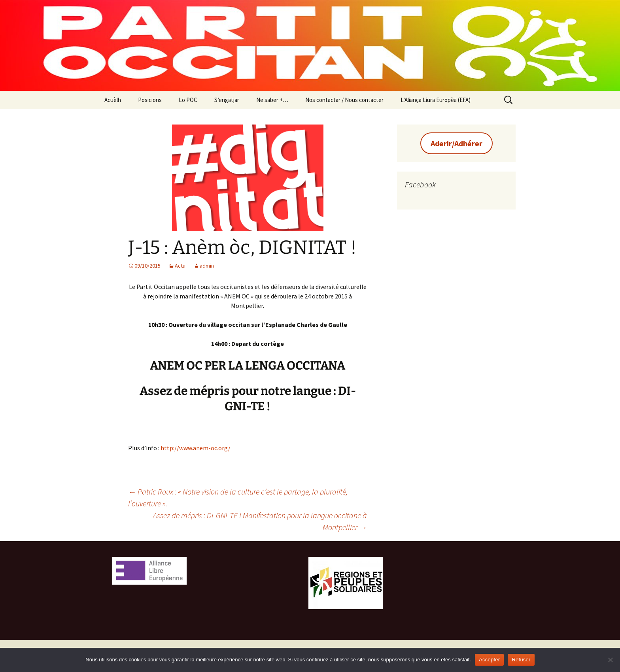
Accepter (489, 660)
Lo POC (188, 100)
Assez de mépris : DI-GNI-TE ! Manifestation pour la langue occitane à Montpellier (260, 521)
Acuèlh (113, 100)
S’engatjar (227, 100)
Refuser (521, 660)
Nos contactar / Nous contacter (344, 100)
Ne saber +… (272, 100)
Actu (180, 266)
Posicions (150, 100)
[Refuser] (610, 660)
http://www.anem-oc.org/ (196, 448)
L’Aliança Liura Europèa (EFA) (436, 100)
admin (207, 266)
